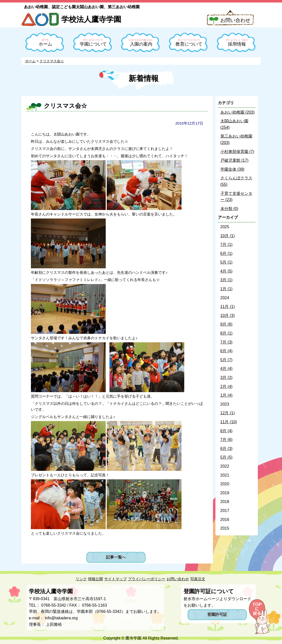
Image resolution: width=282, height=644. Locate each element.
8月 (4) (227, 431)
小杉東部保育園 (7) (237, 152)
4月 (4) (227, 369)
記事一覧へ (116, 557)
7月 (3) (227, 342)
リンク (81, 579)
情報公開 (95, 579)
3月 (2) (227, 378)
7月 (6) (227, 440)
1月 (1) (227, 289)
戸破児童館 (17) (235, 160)
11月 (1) (228, 307)
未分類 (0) (229, 209)
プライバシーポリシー (147, 579)
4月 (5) (227, 271)
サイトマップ (115, 579)
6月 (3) (227, 449)
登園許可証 (217, 614)
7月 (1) (227, 245)
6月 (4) (227, 351)
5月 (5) (227, 457)
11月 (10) (229, 422)
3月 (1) (227, 280)
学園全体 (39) (233, 169)
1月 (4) (227, 395)
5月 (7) (227, 360)
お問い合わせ (235, 20)
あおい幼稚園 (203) (238, 112)
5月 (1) (227, 262)
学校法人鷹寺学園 (91, 19)
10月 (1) (228, 236)
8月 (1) (227, 333)
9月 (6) (227, 324)
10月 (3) (228, 316)
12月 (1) (228, 413)
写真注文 (198, 579)
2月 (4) (227, 387)
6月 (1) (227, 253)
